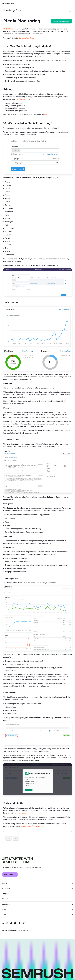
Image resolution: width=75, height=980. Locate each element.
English (4, 914)
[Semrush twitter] (24, 923)
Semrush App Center (27, 38)
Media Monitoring (10, 29)
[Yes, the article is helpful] (9, 838)
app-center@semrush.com (33, 826)
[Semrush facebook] (19, 923)
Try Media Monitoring (61, 21)
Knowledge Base (12, 11)
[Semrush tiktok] (11, 923)
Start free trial (10, 875)
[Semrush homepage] (8, 4)
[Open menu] (72, 4)
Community (6, 904)
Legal (4, 909)
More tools (6, 888)
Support (5, 899)
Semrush (5, 883)
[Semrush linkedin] (3, 923)
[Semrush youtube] (15, 923)
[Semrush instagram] (7, 923)
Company (5, 894)
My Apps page (24, 99)
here (46, 115)
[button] (16, 838)
